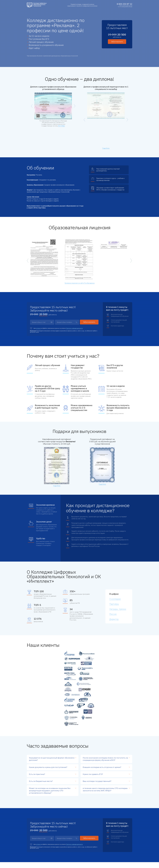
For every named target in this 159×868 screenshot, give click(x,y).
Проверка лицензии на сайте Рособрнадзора (80, 283)
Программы (93, 841)
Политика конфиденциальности (35, 861)
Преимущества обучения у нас (99, 844)
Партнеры (115, 839)
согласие (38, 328)
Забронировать (117, 42)
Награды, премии (118, 609)
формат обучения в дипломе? (52, 684)
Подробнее (106, 148)
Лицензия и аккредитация (120, 841)
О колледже (115, 599)
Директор (114, 619)
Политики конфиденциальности (74, 328)
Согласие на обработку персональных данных (38, 864)
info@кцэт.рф (35, 822)
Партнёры (114, 604)
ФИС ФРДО (62, 126)
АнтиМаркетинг (128, 863)
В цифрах (114, 594)
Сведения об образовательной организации (122, 845)
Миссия (113, 614)
